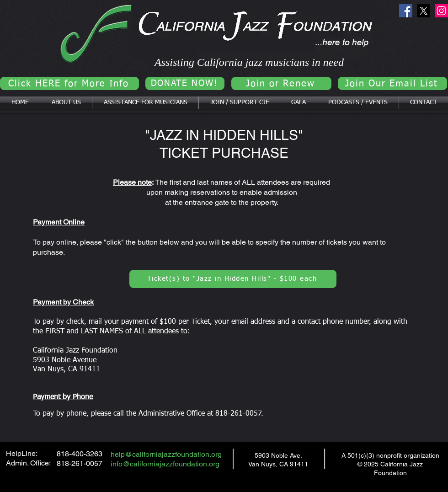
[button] (66, 103)
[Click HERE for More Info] (69, 83)
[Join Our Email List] (392, 83)
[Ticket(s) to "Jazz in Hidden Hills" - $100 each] (233, 279)
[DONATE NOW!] (185, 83)
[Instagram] (441, 11)
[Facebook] (406, 11)
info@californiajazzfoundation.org (165, 464)
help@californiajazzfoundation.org (166, 454)
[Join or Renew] (281, 83)
